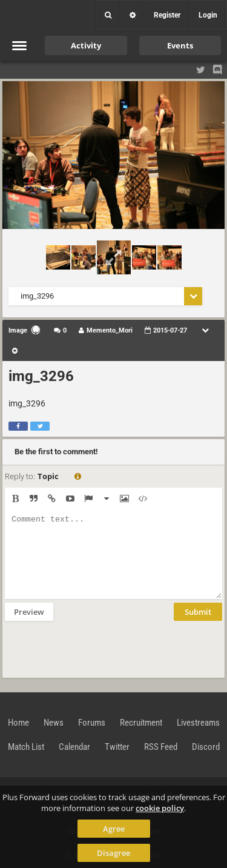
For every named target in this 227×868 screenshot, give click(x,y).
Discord (206, 747)
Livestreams (198, 723)
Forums (92, 723)
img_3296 (41, 376)
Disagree (113, 853)
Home (18, 723)
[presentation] (97, 648)
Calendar (74, 747)
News (54, 723)
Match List (26, 747)
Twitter (117, 747)
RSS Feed (161, 747)
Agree (114, 829)
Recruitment (141, 723)
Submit (198, 612)
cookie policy (160, 808)
